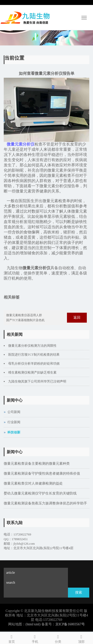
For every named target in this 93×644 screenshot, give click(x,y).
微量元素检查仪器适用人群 (24, 315)
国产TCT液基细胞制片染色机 (25, 320)
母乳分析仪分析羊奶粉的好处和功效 (34, 363)
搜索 (79, 592)
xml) (37, 624)
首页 (12, 638)
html (30, 624)
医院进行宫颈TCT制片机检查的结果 (34, 355)
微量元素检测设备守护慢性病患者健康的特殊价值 (42, 474)
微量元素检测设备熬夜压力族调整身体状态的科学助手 (45, 503)
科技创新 (14, 432)
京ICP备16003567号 (70, 624)
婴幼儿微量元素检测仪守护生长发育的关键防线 (40, 493)
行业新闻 (14, 422)
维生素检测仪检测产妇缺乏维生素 (32, 372)
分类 (58, 638)
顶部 (81, 638)
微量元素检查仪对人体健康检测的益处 (33, 483)
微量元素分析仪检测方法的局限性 (32, 346)
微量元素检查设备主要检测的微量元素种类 (37, 464)
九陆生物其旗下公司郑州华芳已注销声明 (37, 381)
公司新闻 (14, 412)
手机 (35, 638)
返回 (77, 318)
